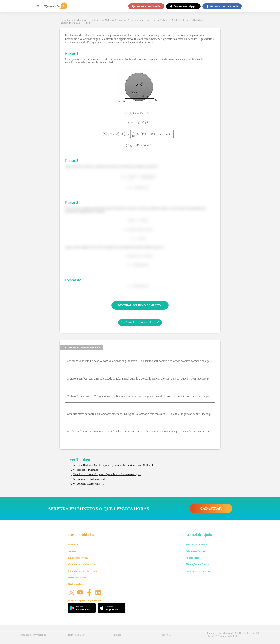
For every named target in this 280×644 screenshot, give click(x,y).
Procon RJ (166, 635)
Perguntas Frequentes (198, 571)
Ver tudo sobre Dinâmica (85, 470)
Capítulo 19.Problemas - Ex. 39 (75, 23)
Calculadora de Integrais (82, 564)
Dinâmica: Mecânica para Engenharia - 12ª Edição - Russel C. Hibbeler (166, 20)
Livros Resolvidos (78, 558)
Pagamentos (192, 558)
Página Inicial (67, 20)
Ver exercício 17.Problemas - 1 (88, 484)
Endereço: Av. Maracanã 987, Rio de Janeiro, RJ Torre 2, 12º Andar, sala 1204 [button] (233, 635)
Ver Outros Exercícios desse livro (140, 323)
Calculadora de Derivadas (83, 571)
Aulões (72, 551)
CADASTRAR (211, 508)
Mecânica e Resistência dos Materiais (95, 20)
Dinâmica (122, 20)
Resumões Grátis (78, 578)
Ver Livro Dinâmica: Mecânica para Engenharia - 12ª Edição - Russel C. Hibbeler (114, 465)
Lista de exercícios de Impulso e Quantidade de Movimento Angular (107, 474)
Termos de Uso (76, 635)
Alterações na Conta (197, 564)
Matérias (73, 545)
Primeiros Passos (195, 551)
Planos (118, 635)
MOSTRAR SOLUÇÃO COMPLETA (140, 305)
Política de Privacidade (34, 635)
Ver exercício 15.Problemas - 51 (89, 479)
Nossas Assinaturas (196, 545)
